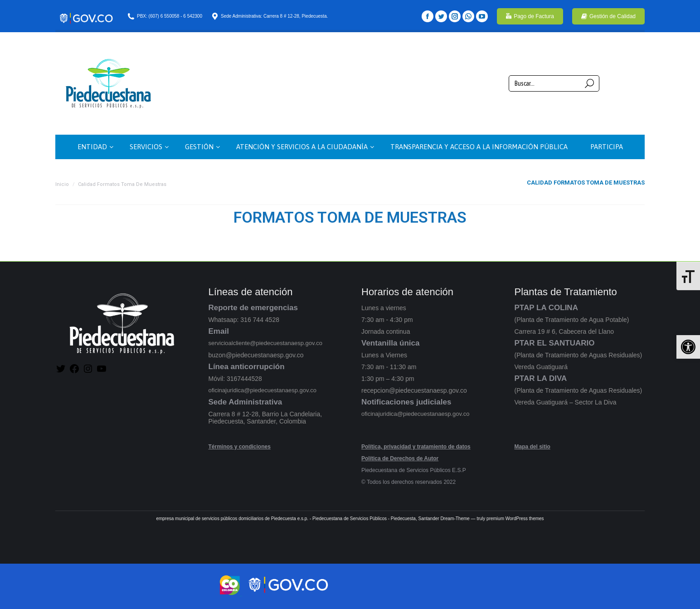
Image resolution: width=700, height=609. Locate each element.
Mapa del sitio (532, 447)
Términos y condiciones (240, 447)
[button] (688, 347)
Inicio (62, 184)
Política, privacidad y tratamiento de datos (416, 447)
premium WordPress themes (515, 519)
